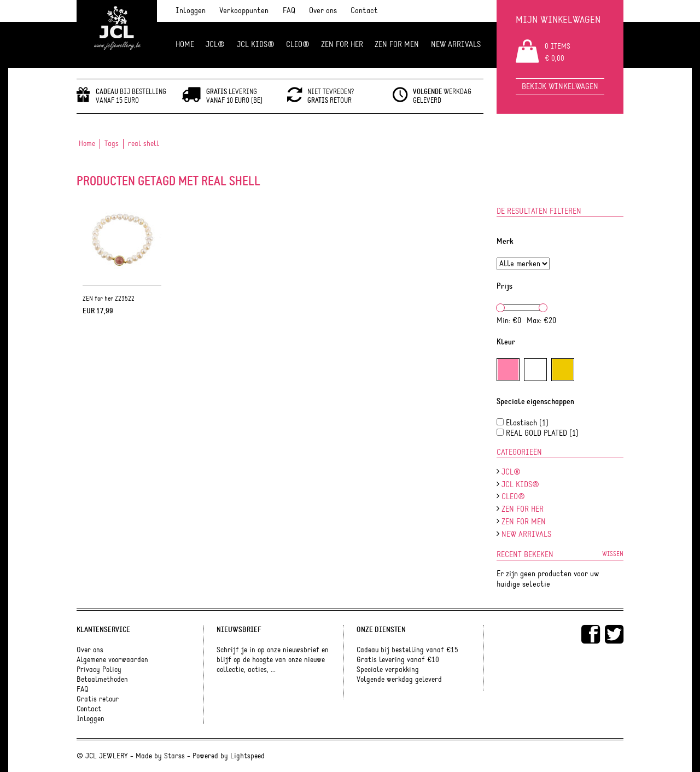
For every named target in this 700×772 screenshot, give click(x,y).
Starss (174, 756)
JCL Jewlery (117, 34)
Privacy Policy (99, 670)
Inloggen (191, 11)
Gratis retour (98, 699)
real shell (144, 144)
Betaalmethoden (102, 680)
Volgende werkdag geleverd (399, 680)
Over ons (323, 11)
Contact (364, 11)
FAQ (289, 11)
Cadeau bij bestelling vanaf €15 (407, 650)
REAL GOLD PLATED (542, 433)
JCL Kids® (256, 45)
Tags (112, 144)
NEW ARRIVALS (456, 45)
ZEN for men (397, 45)
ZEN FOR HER (342, 45)
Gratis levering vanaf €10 (398, 660)
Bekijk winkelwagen (560, 87)
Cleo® (298, 45)
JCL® (215, 45)
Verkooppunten (244, 11)
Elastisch (527, 423)
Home (185, 45)
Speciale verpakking (388, 670)
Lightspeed (247, 756)
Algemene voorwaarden (112, 660)
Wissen (613, 554)
